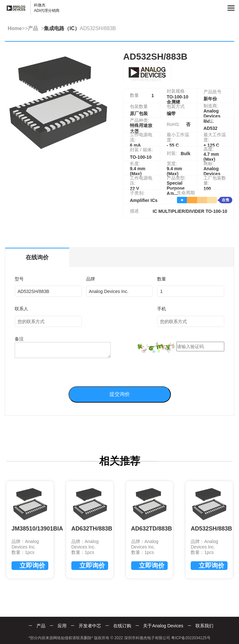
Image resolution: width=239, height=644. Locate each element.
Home (15, 28)
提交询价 (120, 394)
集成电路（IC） (62, 28)
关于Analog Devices (163, 626)
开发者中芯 (90, 626)
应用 (62, 626)
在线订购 (122, 626)
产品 (33, 28)
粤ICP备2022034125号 (191, 638)
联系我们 (204, 626)
